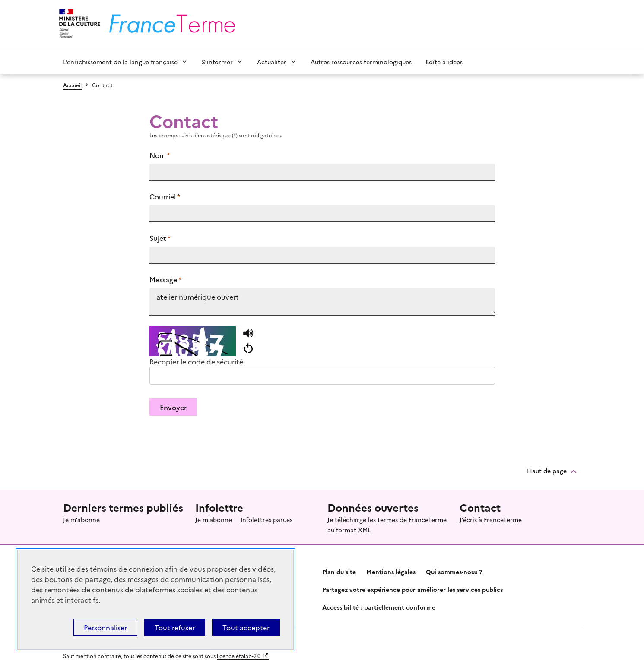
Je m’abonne (81, 519)
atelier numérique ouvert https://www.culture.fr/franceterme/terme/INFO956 (322, 302)
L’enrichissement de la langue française (120, 62)
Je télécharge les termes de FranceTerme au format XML (387, 525)
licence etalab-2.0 (239, 656)
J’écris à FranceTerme (491, 519)
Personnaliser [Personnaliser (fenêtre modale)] (105, 627)
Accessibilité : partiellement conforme (379, 607)
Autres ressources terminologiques (361, 62)
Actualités (272, 62)
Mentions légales (391, 572)
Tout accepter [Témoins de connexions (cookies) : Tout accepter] (246, 627)
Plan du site (339, 572)
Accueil (72, 85)
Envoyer (173, 407)
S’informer (217, 62)
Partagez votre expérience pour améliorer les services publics (412, 589)
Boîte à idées (444, 62)
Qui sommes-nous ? (454, 572)
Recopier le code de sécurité (196, 361)
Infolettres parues (266, 519)
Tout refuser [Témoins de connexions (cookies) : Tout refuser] (175, 627)
